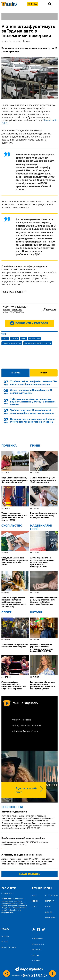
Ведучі (5, 942)
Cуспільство (12, 526)
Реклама (36, 961)
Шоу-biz (36, 612)
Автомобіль (34, 338)
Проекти (5, 936)
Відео (34, 895)
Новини (35, 901)
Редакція (51, 309)
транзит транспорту (12, 343)
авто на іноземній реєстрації (38, 343)
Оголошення (12, 807)
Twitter (6, 309)
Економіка (50, 918)
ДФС (23, 338)
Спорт (6, 612)
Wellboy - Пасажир (21, 720)
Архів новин (37, 939)
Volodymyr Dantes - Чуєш (25, 731)
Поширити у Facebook (32, 323)
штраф (15, 338)
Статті (34, 906)
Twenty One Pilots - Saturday (26, 726)
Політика (9, 446)
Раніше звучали (9, 947)
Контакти (36, 950)
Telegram (22, 307)
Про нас (36, 955)
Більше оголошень (30, 874)
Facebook (17, 309)
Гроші (5, 338)
